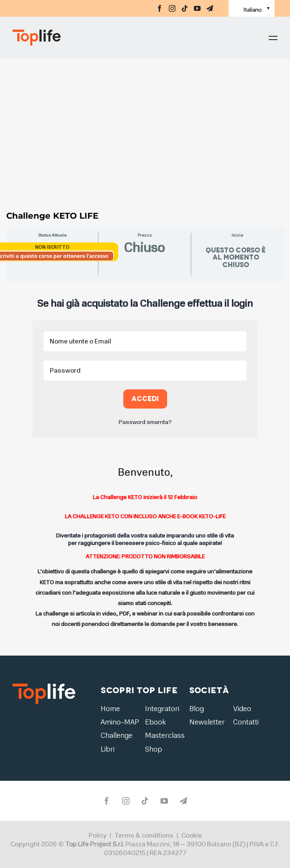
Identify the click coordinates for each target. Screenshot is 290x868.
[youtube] (197, 8)
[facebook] (160, 8)
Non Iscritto (52, 247)
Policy (98, 836)
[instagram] (172, 8)
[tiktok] (185, 8)
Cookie (192, 836)
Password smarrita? (145, 422)
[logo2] (44, 683)
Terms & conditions (144, 836)
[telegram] (210, 8)
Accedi (145, 399)
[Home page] (59, 37)
